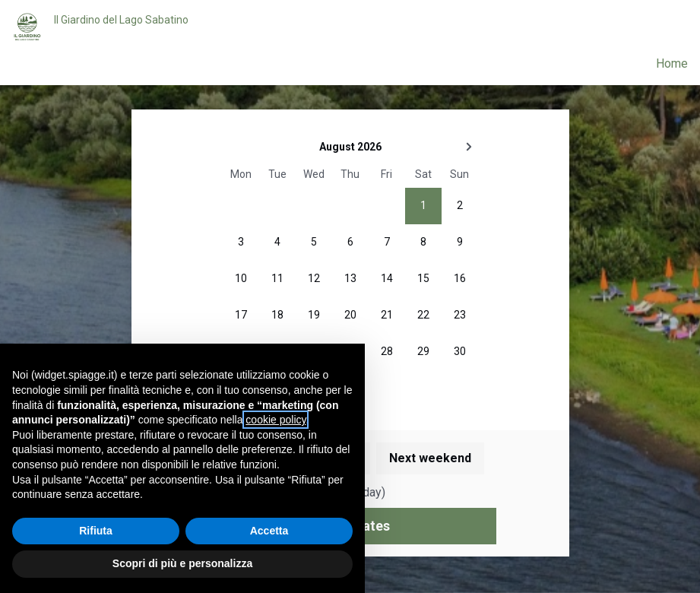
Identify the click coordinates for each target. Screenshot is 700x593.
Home (672, 63)
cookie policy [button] (276, 420)
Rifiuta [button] (96, 531)
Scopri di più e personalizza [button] (182, 563)
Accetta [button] (269, 531)
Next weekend (430, 458)
